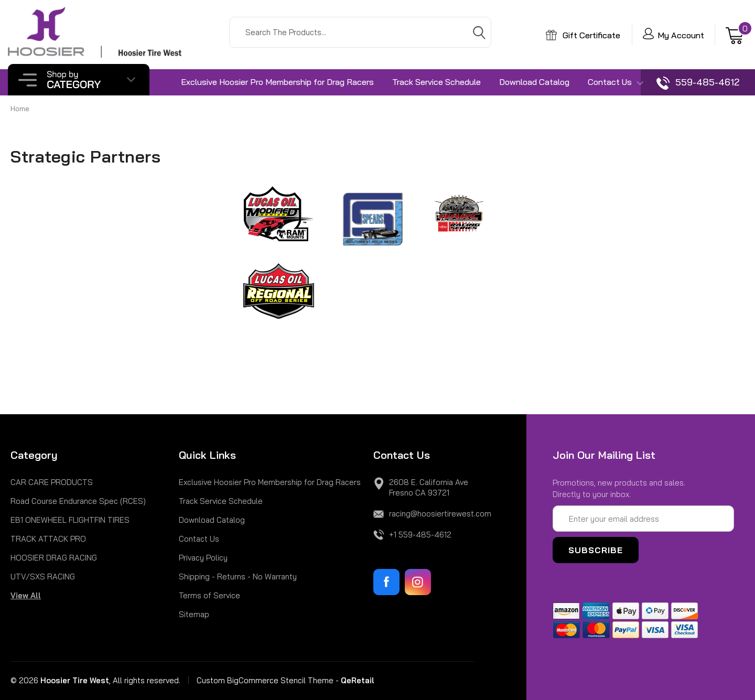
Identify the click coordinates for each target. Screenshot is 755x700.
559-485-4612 (698, 83)
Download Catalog (534, 82)
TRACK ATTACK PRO (48, 539)
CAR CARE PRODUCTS (52, 482)
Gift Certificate (583, 35)
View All (26, 595)
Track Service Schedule (436, 82)
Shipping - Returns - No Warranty (238, 577)
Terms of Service (209, 595)
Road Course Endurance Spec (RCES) (78, 501)
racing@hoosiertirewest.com (440, 514)
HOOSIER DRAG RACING (54, 558)
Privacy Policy (203, 558)
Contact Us (616, 82)
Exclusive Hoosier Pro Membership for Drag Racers (277, 82)
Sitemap (194, 614)
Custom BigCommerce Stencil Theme (265, 680)
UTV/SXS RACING (43, 577)
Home (20, 109)
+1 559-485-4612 (420, 535)
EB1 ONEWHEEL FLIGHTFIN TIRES (70, 520)
